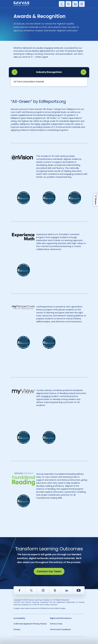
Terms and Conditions (60, 629)
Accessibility (19, 618)
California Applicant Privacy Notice (30, 624)
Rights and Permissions (61, 618)
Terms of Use (56, 624)
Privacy (17, 629)
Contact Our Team (49, 571)
